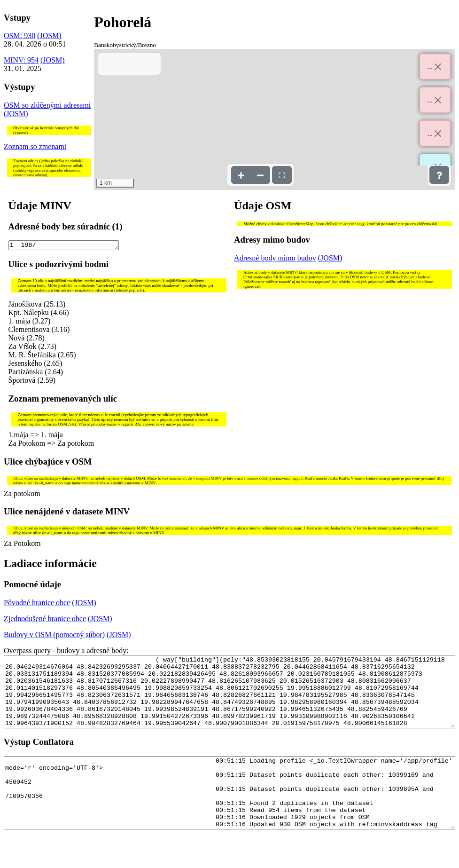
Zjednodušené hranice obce (45, 620)
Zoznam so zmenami (35, 146)
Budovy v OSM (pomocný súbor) (54, 636)
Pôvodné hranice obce (37, 604)
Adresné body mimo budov (275, 258)
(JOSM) (49, 36)
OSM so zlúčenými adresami (47, 105)
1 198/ (64, 246)
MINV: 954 (21, 60)
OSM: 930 (19, 36)
